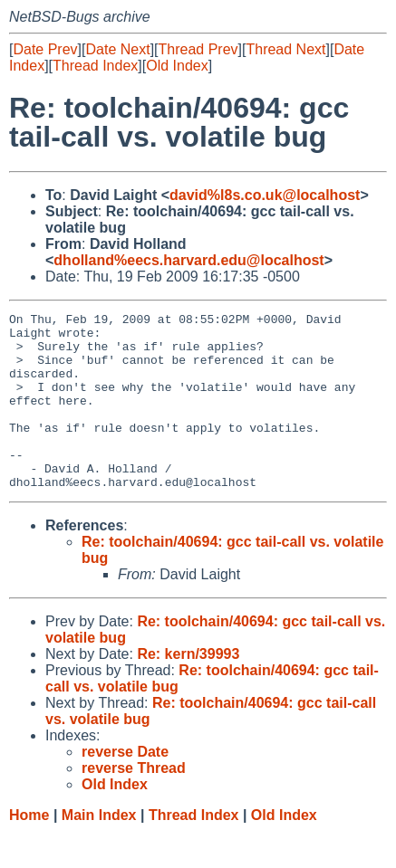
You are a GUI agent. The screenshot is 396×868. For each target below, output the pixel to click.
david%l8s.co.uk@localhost (265, 195)
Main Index (99, 850)
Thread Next (285, 49)
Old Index (177, 66)
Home (29, 850)
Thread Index (95, 66)
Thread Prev (198, 49)
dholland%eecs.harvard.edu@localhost (188, 260)
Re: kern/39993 (188, 689)
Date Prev (45, 49)
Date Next (117, 49)
